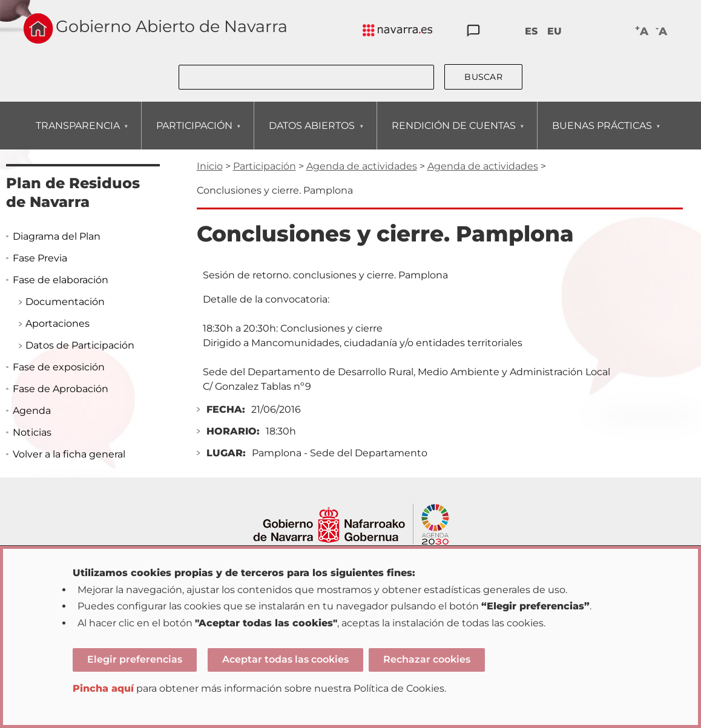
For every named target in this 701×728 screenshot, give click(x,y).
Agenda (32, 411)
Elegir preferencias (135, 659)
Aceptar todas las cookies (285, 659)
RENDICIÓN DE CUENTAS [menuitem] (453, 135)
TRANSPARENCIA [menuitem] (77, 135)
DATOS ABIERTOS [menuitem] (311, 135)
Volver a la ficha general (69, 454)
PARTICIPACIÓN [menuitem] (194, 135)
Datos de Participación (80, 345)
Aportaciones (58, 323)
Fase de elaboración (61, 280)
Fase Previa (40, 258)
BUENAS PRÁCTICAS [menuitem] (602, 135)
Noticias (32, 432)
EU (555, 31)
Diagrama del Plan (57, 236)
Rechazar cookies (427, 659)
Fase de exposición (59, 367)
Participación (265, 166)
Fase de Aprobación (61, 389)
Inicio (210, 166)
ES (531, 31)
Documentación (65, 302)
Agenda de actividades (362, 166)
